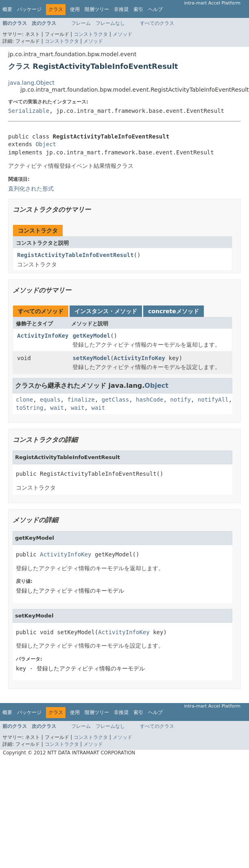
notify (180, 400)
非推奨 (121, 9)
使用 (75, 9)
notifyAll (213, 400)
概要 (7, 9)
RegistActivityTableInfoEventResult (75, 255)
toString (29, 408)
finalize (81, 400)
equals (50, 400)
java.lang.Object (31, 83)
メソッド (122, 34)
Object (46, 144)
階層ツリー (97, 9)
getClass (115, 400)
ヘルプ (155, 9)
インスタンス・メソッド (106, 311)
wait (57, 408)
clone (24, 400)
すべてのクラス (157, 23)
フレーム (81, 23)
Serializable (29, 111)
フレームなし (110, 23)
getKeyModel (91, 336)
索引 (138, 9)
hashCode (150, 400)
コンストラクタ (91, 34)
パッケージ (29, 9)
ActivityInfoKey (43, 336)
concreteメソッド (174, 311)
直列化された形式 (31, 189)
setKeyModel (91, 358)
